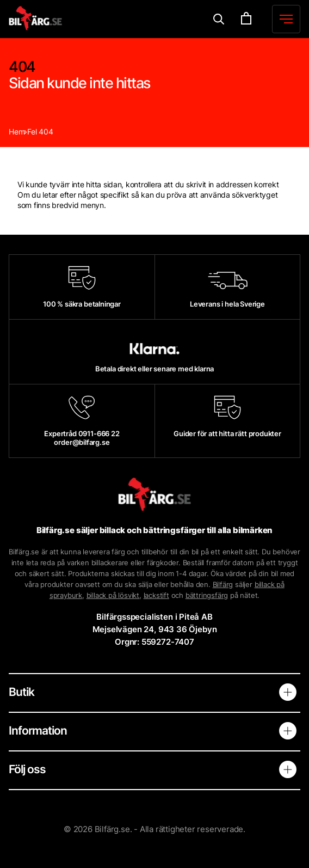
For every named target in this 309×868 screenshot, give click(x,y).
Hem (17, 132)
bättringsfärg (207, 595)
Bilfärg (223, 584)
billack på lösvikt (113, 595)
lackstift (156, 595)
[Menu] (219, 19)
